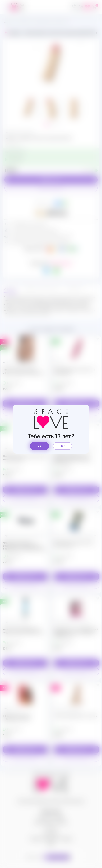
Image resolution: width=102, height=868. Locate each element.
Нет (63, 446)
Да (39, 446)
